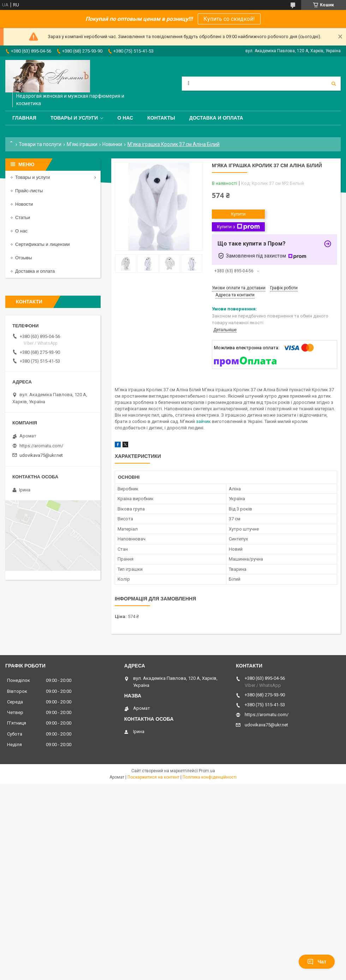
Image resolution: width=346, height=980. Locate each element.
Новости (24, 204)
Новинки (112, 144)
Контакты (161, 118)
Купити (238, 214)
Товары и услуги (74, 118)
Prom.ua (207, 771)
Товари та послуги (40, 144)
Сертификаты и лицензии (42, 244)
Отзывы (24, 258)
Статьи (23, 217)
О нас (125, 118)
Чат (317, 962)
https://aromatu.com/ (41, 446)
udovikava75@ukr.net (41, 455)
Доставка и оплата (216, 118)
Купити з (238, 227)
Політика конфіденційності (210, 777)
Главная (24, 118)
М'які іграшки (82, 144)
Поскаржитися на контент (153, 777)
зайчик (203, 421)
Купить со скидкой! (229, 19)
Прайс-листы (29, 191)
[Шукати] (334, 84)
